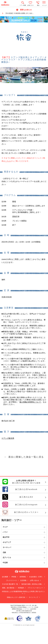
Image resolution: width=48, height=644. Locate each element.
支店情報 (23, 580)
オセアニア (7, 542)
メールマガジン (20, 46)
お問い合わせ (34, 580)
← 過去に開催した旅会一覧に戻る (24, 457)
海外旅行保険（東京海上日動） (32, 584)
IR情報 (14, 577)
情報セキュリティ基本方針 (16, 597)
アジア (5, 527)
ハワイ (5, 532)
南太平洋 (6, 537)
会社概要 (5, 577)
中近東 (5, 563)
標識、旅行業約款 (8, 588)
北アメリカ (7, 558)
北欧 (4, 552)
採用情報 (23, 577)
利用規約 (21, 588)
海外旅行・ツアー (12, 520)
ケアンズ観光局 (8, 438)
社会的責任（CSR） (36, 577)
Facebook (28, 46)
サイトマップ (33, 597)
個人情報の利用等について (30, 402)
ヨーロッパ (7, 547)
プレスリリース (11, 580)
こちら (8, 161)
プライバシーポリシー (35, 588)
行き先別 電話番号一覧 (10, 584)
